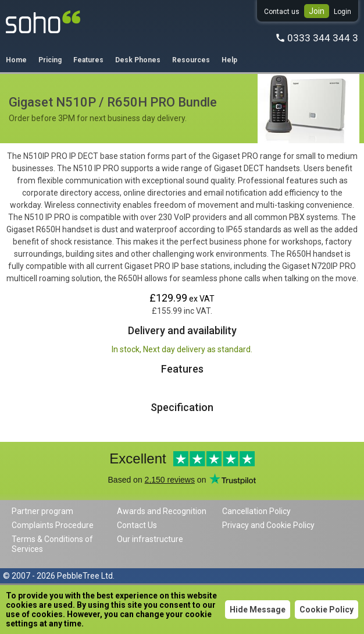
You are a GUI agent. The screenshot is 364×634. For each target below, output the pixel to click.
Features (88, 60)
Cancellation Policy (256, 511)
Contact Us (137, 525)
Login (342, 12)
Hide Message (258, 610)
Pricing (50, 60)
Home (16, 60)
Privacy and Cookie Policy (268, 525)
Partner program (42, 511)
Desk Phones (138, 60)
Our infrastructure (150, 539)
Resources (191, 60)
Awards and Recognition (162, 511)
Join (317, 11)
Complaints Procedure (53, 525)
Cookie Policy (326, 610)
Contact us (282, 12)
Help (229, 60)
